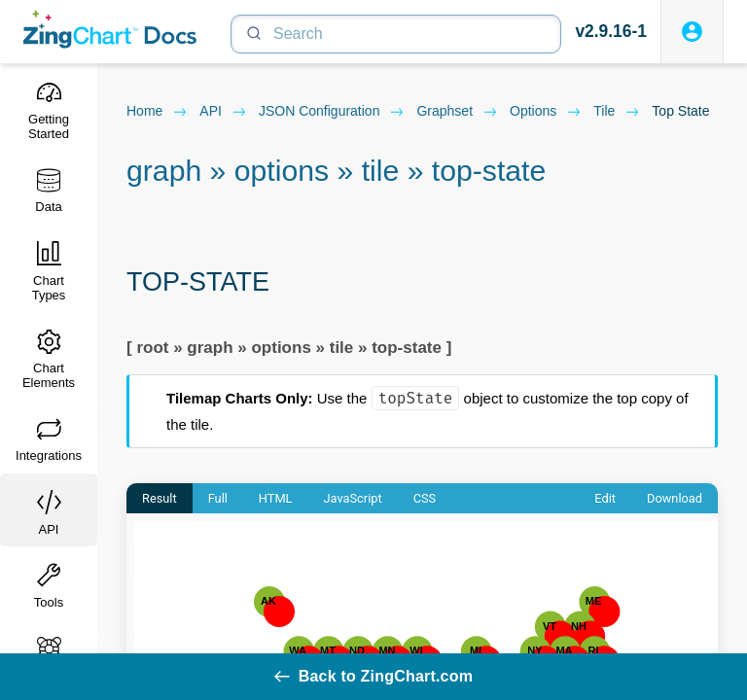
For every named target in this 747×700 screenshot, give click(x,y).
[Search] (396, 34)
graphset (457, 112)
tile (617, 112)
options (546, 112)
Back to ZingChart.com (373, 676)
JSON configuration (332, 112)
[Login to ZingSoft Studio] (692, 32)
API (223, 112)
